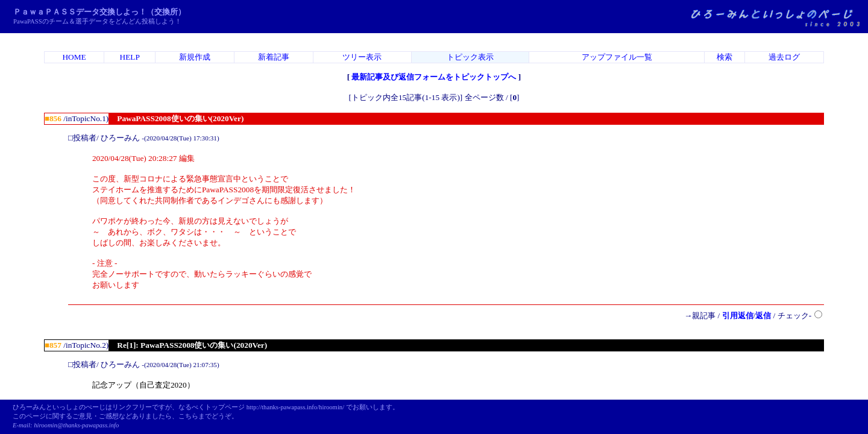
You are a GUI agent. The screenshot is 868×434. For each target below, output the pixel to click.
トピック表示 (470, 57)
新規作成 (195, 57)
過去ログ (784, 57)
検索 (725, 57)
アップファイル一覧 (617, 57)
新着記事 (274, 57)
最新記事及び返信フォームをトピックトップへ (434, 77)
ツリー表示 (362, 57)
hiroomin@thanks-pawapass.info (76, 425)
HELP (130, 57)
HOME (74, 57)
